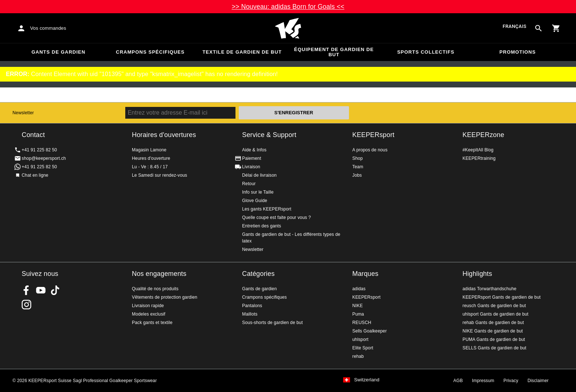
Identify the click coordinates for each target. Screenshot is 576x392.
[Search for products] (539, 28)
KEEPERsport (373, 135)
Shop (358, 158)
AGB (458, 381)
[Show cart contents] (556, 28)
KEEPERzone (483, 135)
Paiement (252, 158)
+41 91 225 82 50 (39, 150)
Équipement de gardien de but (334, 52)
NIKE (358, 306)
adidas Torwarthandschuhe (489, 289)
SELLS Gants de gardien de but (494, 348)
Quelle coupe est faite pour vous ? (276, 217)
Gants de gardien (59, 52)
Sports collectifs (426, 52)
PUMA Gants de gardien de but (494, 339)
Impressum (483, 381)
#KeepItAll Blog (478, 150)
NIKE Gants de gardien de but (493, 331)
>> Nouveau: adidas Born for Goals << (288, 7)
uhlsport (360, 339)
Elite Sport (363, 348)
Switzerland (367, 380)
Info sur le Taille (258, 192)
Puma (358, 314)
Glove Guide (255, 201)
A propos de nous (370, 150)
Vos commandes (48, 28)
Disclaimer (538, 381)
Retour (249, 184)
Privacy (511, 381)
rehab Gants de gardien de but (493, 323)
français (514, 27)
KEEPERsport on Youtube (41, 290)
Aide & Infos (254, 150)
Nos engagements (159, 274)
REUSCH (362, 323)
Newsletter (23, 113)
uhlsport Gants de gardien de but (496, 314)
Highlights (477, 274)
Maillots (250, 314)
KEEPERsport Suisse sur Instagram (26, 305)
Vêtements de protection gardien (165, 297)
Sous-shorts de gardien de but (272, 323)
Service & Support (269, 135)
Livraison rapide (148, 306)
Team (358, 167)
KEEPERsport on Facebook (26, 290)
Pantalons (252, 306)
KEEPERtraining (479, 158)
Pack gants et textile (152, 323)
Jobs (357, 175)
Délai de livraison (259, 175)
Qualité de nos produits (155, 289)
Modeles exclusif (149, 314)
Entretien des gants (262, 226)
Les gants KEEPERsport (267, 209)
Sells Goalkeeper (370, 331)
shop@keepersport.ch (44, 158)
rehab (358, 356)
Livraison (251, 167)
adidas (359, 289)
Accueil (288, 28)
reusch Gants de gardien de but (494, 306)
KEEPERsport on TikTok (55, 290)
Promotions (518, 52)
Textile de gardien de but (242, 52)
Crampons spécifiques (150, 52)
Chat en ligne (35, 175)
